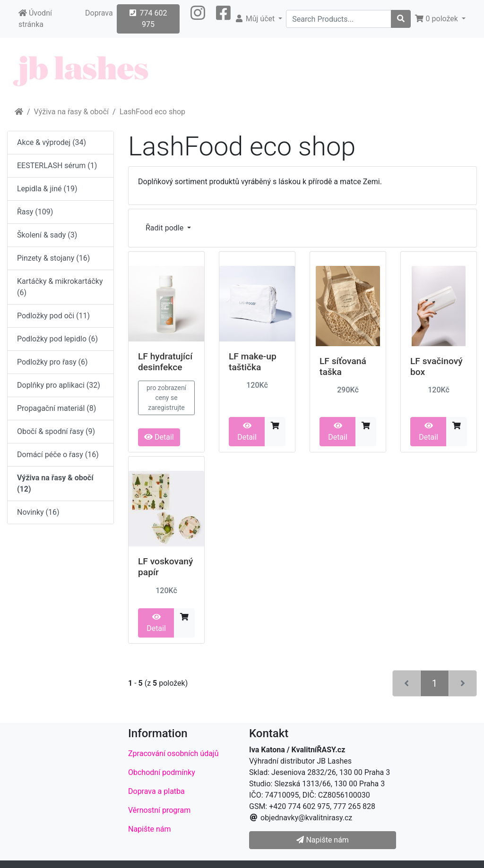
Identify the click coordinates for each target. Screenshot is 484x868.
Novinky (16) (38, 512)
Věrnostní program (159, 810)
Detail (159, 437)
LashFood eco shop (152, 112)
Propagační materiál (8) (56, 408)
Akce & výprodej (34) (52, 142)
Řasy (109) (35, 212)
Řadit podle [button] (165, 228)
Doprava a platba (156, 791)
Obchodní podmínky (162, 772)
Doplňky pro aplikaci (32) (59, 385)
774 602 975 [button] (148, 19)
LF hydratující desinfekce (165, 362)
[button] (198, 19)
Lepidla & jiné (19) (47, 189)
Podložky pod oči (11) (53, 316)
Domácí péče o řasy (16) (58, 455)
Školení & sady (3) (47, 235)
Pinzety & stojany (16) (53, 258)
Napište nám (150, 829)
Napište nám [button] (322, 840)
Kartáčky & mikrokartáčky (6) (60, 287)
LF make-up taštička (253, 362)
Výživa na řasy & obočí (71, 112)
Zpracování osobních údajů (173, 753)
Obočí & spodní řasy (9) (56, 431)
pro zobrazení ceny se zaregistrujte (166, 398)
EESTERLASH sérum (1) (57, 166)
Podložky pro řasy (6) (52, 362)
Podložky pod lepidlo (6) (57, 339)
